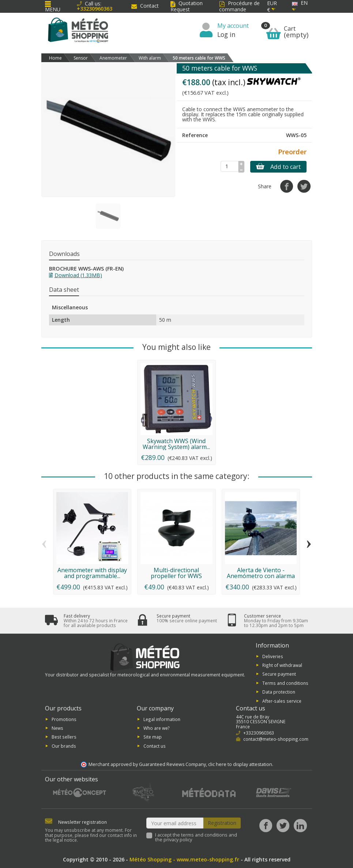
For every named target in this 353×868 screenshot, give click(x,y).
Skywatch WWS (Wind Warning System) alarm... (176, 444)
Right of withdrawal (282, 665)
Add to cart (278, 167)
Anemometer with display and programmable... (92, 573)
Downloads (64, 254)
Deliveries (273, 656)
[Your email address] (175, 823)
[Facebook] (266, 825)
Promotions (64, 719)
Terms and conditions (285, 683)
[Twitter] (283, 825)
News (57, 728)
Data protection (279, 692)
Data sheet (64, 290)
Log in (226, 34)
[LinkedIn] (300, 825)
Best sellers (64, 737)
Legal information (162, 719)
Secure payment (279, 674)
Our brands (64, 746)
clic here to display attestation (240, 764)
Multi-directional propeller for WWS (176, 573)
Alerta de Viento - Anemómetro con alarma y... (261, 576)
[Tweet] (304, 186)
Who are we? (157, 728)
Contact (145, 6)
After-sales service (282, 701)
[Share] (287, 186)
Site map (153, 737)
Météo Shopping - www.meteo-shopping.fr (184, 859)
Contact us (155, 746)
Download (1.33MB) (78, 275)
